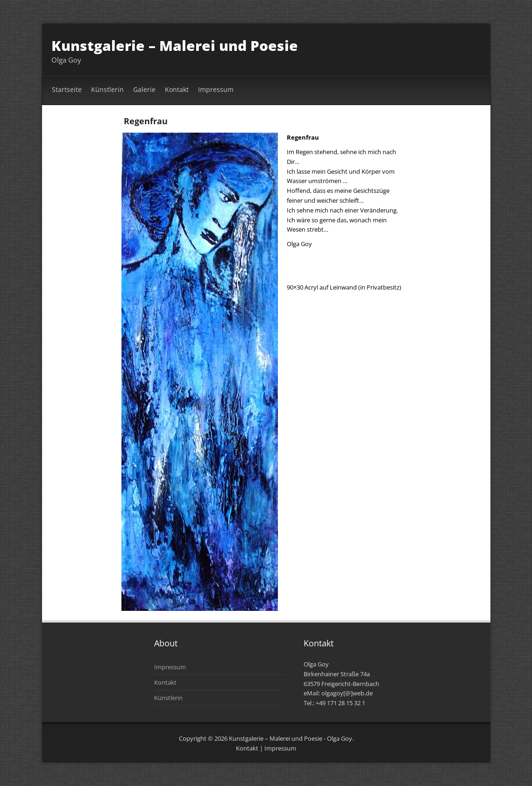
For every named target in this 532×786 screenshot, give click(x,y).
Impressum (216, 89)
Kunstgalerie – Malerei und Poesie (175, 46)
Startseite (67, 89)
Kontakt (177, 89)
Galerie (144, 89)
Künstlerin (107, 89)
